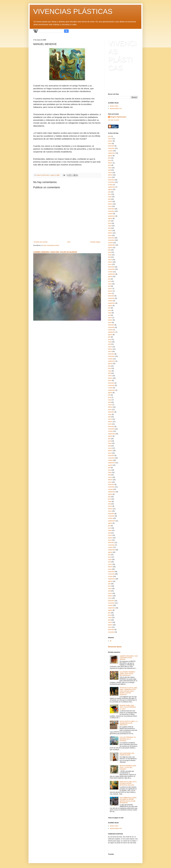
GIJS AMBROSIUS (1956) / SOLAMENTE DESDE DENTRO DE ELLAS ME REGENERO (128, 800)
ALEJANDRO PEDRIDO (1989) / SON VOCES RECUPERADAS (127, 674)
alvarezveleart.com (116, 109)
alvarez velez (114, 106)
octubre (110, 151)
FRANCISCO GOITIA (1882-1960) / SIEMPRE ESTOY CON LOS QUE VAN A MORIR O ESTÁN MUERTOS (129, 691)
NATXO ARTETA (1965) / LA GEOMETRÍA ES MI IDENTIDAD (129, 723)
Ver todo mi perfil (113, 120)
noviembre (111, 148)
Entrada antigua (95, 242)
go (111, 641)
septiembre (112, 153)
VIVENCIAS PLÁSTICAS (73, 11)
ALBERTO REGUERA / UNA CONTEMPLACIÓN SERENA (129, 658)
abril (109, 136)
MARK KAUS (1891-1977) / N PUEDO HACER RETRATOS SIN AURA (128, 783)
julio (109, 158)
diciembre (111, 146)
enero (110, 144)
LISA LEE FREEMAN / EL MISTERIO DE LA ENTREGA (128, 739)
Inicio (69, 242)
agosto (110, 156)
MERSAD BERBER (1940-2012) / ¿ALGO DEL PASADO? (128, 767)
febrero (110, 141)
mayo (110, 168)
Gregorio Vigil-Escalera (118, 117)
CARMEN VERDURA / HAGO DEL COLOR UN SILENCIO (55, 252)
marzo (110, 139)
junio (110, 160)
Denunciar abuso (115, 647)
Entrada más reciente (41, 242)
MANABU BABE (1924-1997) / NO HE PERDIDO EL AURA (128, 707)
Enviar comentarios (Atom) (51, 245)
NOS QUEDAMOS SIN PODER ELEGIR (127, 754)
